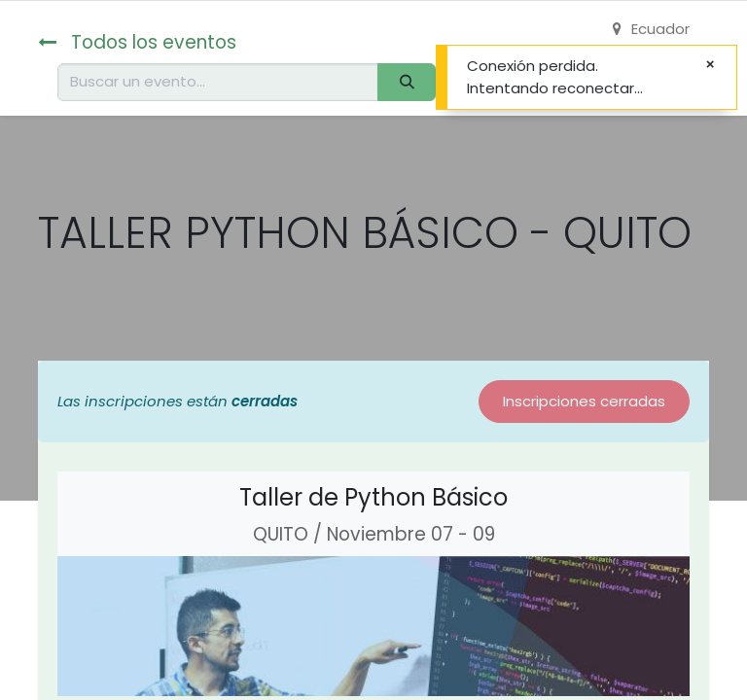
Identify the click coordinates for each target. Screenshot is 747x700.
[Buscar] (407, 82)
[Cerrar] (710, 65)
